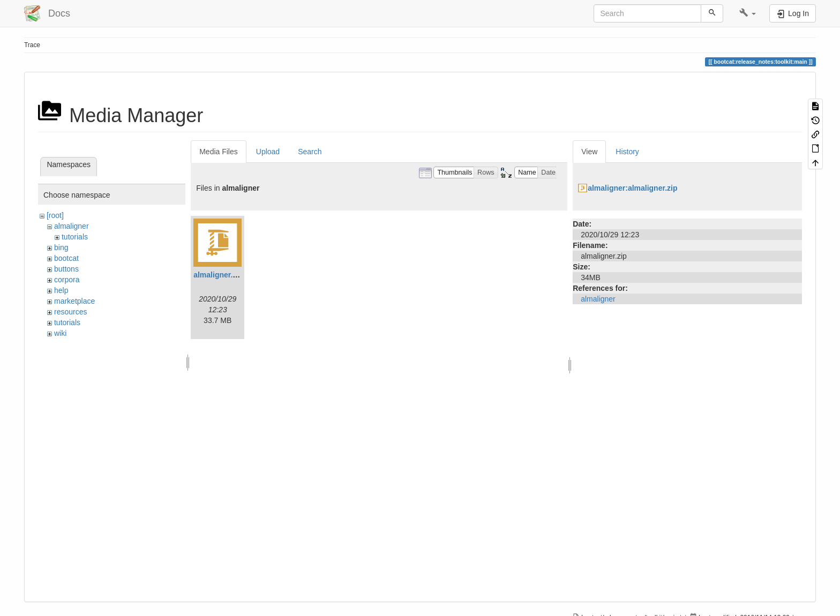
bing (61, 247)
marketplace (74, 301)
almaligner (72, 226)
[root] (55, 215)
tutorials (75, 237)
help (61, 290)
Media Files (219, 152)
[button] (748, 13)
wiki (60, 333)
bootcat (66, 258)
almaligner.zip (218, 275)
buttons (66, 269)
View (589, 152)
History (627, 152)
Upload (268, 152)
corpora (67, 280)
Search (310, 152)
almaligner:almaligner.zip (632, 188)
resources (70, 312)
